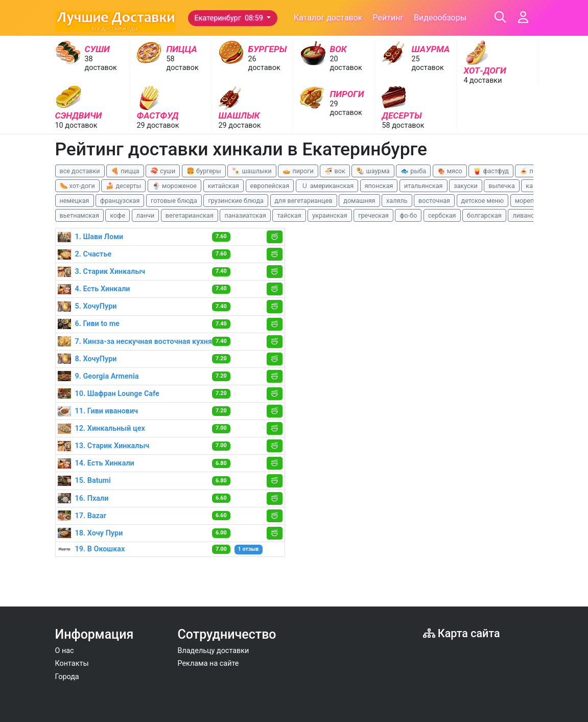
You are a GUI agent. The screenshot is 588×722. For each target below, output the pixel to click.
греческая (373, 215)
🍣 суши (163, 171)
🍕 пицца (125, 171)
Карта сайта (462, 633)
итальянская (424, 186)
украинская (330, 215)
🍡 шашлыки (252, 171)
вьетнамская (79, 215)
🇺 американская (327, 186)
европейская (270, 186)
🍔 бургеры (204, 171)
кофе (117, 215)
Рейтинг (388, 18)
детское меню (483, 201)
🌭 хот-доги (77, 186)
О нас (65, 651)
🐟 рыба (413, 171)
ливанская (528, 215)
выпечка (501, 186)
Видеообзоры (440, 18)
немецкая (75, 201)
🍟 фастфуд (491, 171)
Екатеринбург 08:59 (230, 18)
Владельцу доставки (214, 651)
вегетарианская (190, 215)
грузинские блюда (236, 201)
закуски (466, 186)
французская (120, 201)
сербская (442, 215)
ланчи (146, 215)
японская (379, 186)
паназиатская (245, 215)
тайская (289, 215)
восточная (434, 201)
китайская (224, 186)
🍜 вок (335, 171)
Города (67, 677)
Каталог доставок (328, 18)
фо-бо (408, 215)
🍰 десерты (123, 186)
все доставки (80, 171)
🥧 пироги (298, 171)
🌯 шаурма (373, 171)
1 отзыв (249, 549)
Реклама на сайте (208, 663)
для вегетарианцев (304, 201)
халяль (397, 201)
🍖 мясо (450, 171)
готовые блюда (174, 201)
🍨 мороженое (174, 186)
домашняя (359, 201)
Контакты (72, 663)
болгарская (484, 215)
